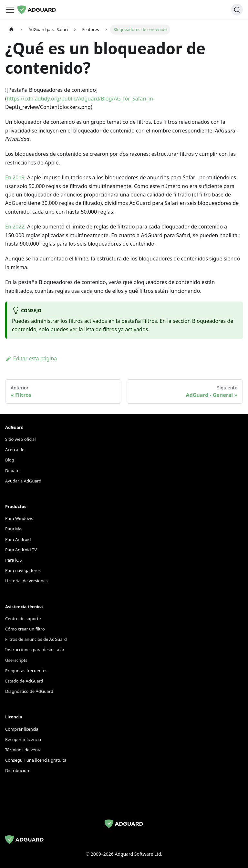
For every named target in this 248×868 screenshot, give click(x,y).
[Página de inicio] (11, 30)
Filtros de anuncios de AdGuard (36, 639)
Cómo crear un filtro (25, 629)
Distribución (17, 770)
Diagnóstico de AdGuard (29, 691)
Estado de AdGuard (24, 681)
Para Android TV (21, 550)
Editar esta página (31, 358)
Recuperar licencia (23, 739)
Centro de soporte (23, 619)
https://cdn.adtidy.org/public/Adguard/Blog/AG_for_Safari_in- (81, 99)
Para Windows (19, 518)
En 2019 (15, 177)
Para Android (18, 539)
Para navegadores (23, 570)
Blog (10, 460)
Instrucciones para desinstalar (35, 650)
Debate (12, 471)
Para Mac (14, 529)
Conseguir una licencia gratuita (36, 760)
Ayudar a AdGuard (23, 481)
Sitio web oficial (21, 439)
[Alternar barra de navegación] (10, 10)
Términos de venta (23, 750)
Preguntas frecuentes (26, 671)
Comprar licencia (22, 729)
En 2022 (15, 227)
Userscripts (16, 660)
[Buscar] (237, 10)
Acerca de (15, 450)
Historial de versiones (26, 581)
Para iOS (14, 560)
